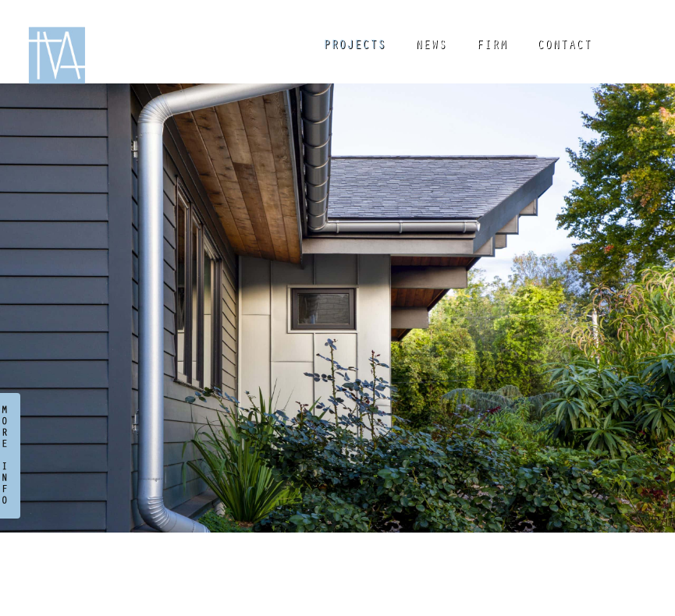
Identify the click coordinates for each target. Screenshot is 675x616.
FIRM (492, 46)
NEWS (431, 46)
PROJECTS (354, 46)
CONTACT (564, 46)
